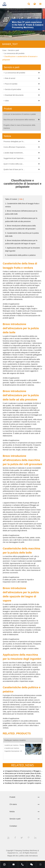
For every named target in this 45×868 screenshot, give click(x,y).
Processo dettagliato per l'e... (14, 141)
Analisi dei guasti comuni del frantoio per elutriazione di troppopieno (24, 778)
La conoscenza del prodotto (14, 53)
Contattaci (13, 826)
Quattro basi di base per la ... (14, 169)
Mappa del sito (13, 856)
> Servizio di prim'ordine (12, 89)
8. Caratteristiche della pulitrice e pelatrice (20, 255)
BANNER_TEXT (10, 44)
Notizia (12, 812)
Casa (4, 50)
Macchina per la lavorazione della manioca (22, 120)
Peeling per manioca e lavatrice (15, 740)
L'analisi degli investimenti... (14, 153)
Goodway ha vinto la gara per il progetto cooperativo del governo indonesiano (24, 783)
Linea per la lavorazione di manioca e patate (20, 114)
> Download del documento (14, 95)
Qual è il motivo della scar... (14, 164)
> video (6, 101)
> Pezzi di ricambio (10, 84)
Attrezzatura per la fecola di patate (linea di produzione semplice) (24, 773)
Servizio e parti (14, 50)
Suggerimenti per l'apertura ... (14, 158)
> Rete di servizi (9, 78)
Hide (21, 199)
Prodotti (12, 797)
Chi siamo (13, 804)
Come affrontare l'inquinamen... (15, 147)
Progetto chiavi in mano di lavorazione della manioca (19, 127)
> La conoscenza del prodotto (14, 73)
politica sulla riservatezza (29, 856)
